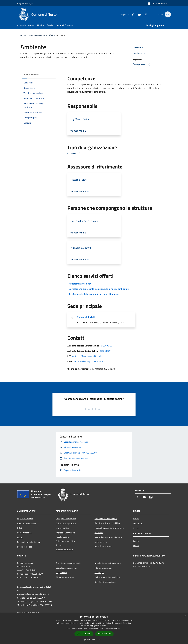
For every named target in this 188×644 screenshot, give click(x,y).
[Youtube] (138, 14)
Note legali (99, 573)
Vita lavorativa (62, 528)
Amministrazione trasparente (108, 563)
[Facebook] (131, 14)
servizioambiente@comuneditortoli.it (90, 361)
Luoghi (136, 541)
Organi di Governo (25, 519)
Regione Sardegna (25, 3)
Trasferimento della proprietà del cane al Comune (94, 294)
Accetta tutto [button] (84, 634)
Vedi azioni (140, 53)
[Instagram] (144, 14)
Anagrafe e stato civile (66, 519)
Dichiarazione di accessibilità (107, 577)
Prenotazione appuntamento (69, 563)
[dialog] (94, 628)
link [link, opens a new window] (119, 628)
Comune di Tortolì (86, 317)
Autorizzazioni (101, 542)
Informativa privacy (103, 568)
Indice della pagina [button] (31, 74)
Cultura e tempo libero (66, 523)
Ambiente (99, 533)
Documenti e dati (25, 547)
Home (23, 35)
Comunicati (138, 523)
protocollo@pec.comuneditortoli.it (87, 356)
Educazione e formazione (106, 518)
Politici (20, 537)
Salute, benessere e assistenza (108, 537)
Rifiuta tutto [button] (105, 634)
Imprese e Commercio (65, 533)
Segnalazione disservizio (67, 568)
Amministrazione (37, 35)
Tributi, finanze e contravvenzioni (109, 528)
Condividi (139, 48)
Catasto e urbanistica (65, 541)
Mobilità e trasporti (64, 549)
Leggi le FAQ (61, 573)
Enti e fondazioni (25, 533)
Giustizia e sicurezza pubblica (107, 523)
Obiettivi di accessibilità (105, 582)
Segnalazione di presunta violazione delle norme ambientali (99, 289)
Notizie (136, 519)
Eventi (136, 546)
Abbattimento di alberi (80, 284)
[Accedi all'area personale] (158, 3)
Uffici (50, 35)
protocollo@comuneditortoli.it (37, 587)
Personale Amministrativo (29, 542)
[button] (94, 640)
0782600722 (107, 346)
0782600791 (106, 351)
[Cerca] (168, 14)
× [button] (185, 616)
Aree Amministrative (27, 523)
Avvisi (136, 528)
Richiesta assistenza (65, 577)
